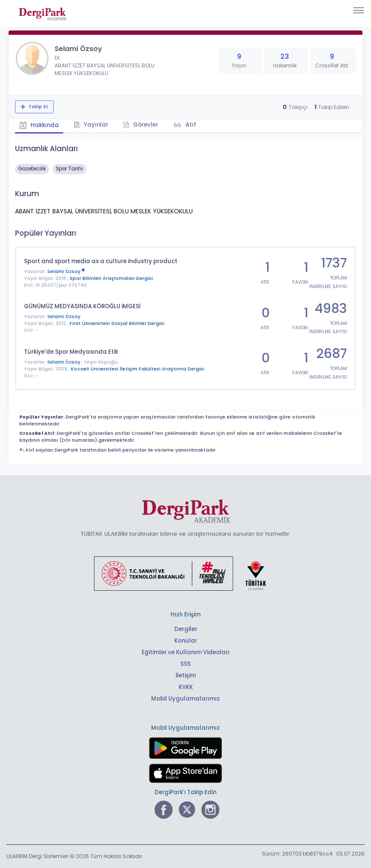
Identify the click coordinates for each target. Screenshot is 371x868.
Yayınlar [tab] (91, 125)
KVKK (186, 687)
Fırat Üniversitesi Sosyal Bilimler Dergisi (117, 323)
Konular (186, 641)
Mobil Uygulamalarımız (185, 699)
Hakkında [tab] (39, 125)
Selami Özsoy (66, 272)
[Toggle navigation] (359, 10)
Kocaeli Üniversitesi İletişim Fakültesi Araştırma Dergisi (138, 369)
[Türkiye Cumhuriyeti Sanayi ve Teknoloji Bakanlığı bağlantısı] (185, 573)
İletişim (186, 675)
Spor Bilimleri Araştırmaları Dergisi (111, 278)
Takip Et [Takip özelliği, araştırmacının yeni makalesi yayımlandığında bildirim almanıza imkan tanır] (38, 107)
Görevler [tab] (141, 125)
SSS (185, 664)
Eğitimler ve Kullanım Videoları (186, 652)
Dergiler (186, 629)
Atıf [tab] (190, 125)
